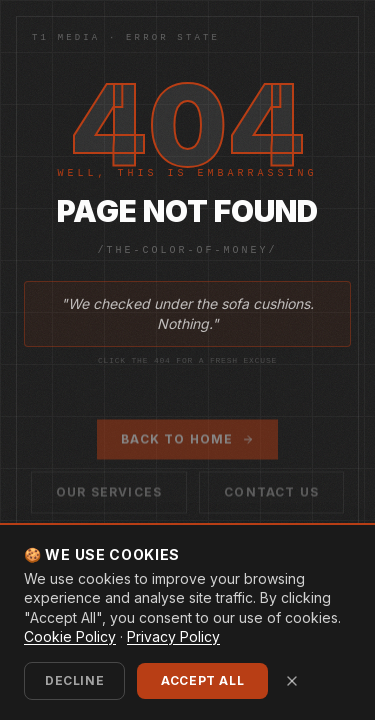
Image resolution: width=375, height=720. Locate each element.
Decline (74, 680)
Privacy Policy (173, 636)
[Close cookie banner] (292, 681)
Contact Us (271, 495)
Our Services (109, 495)
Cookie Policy (70, 636)
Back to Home (187, 442)
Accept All (202, 680)
